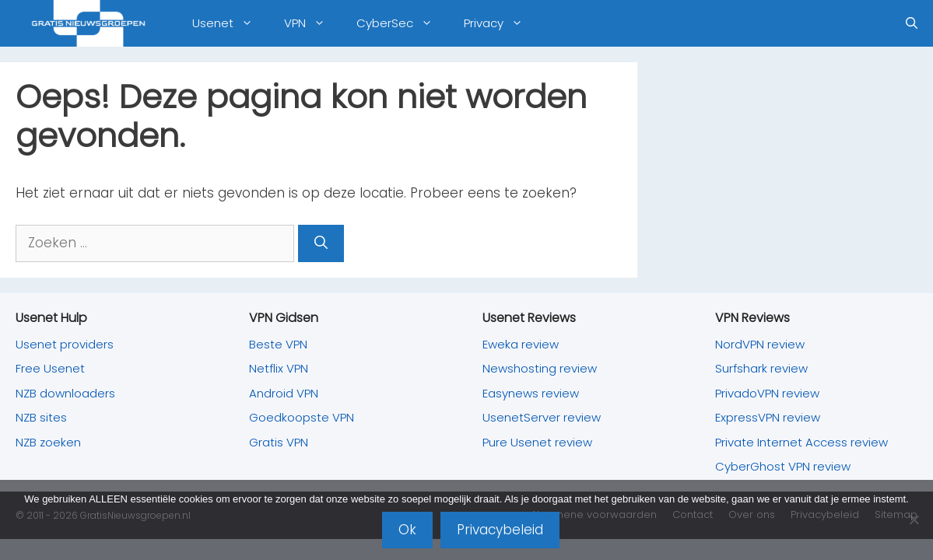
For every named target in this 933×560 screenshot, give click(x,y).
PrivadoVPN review (767, 393)
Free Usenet (50, 368)
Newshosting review (540, 368)
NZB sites (41, 417)
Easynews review (531, 393)
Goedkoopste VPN (302, 417)
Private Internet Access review (801, 442)
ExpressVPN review (768, 417)
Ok (407, 530)
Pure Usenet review (537, 442)
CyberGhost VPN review (783, 466)
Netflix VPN (279, 368)
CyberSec (402, 23)
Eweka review (521, 344)
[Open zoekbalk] (912, 23)
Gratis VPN (279, 442)
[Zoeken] (321, 243)
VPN (312, 23)
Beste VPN (278, 344)
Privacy (501, 23)
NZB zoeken (48, 442)
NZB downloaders (65, 393)
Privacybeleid (500, 530)
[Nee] (914, 520)
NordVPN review (760, 344)
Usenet (230, 23)
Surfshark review (761, 368)
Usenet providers (65, 344)
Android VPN (284, 393)
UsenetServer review (542, 417)
